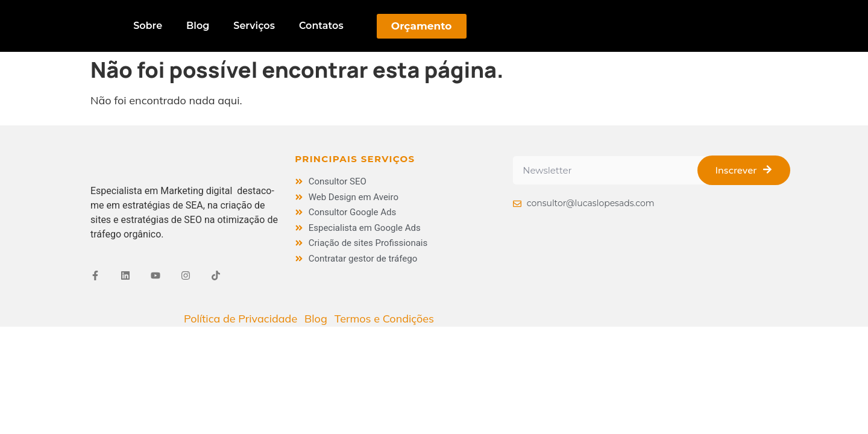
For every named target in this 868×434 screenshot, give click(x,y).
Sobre (148, 26)
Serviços (254, 26)
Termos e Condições (384, 319)
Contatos (321, 26)
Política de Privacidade (241, 319)
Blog (198, 26)
